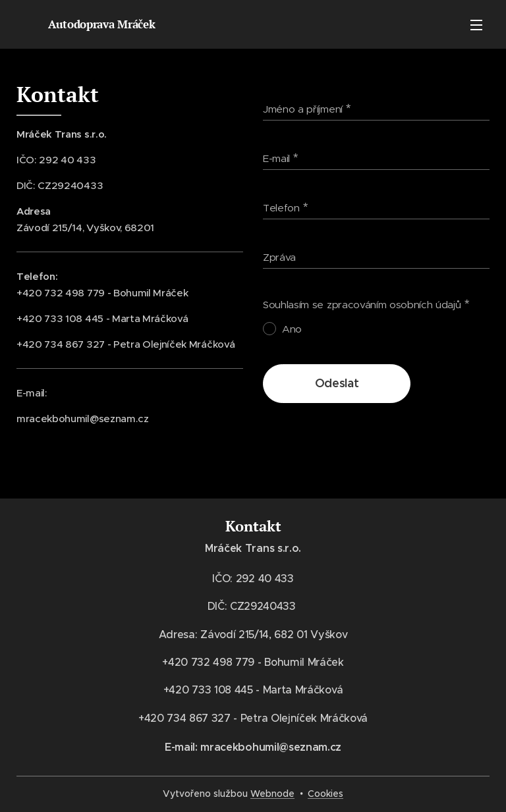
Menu (476, 25)
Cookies (325, 794)
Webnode (272, 794)
